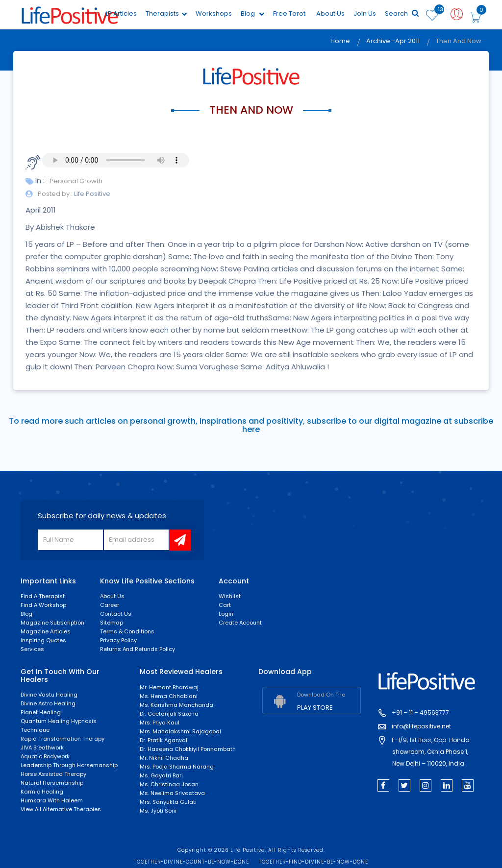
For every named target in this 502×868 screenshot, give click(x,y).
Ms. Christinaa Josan (169, 784)
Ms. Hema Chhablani (169, 696)
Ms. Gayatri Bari (161, 775)
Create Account (240, 623)
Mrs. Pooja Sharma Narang (177, 767)
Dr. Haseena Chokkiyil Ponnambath (188, 749)
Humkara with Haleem (52, 800)
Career (110, 605)
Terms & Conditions (127, 631)
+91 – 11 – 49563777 (420, 712)
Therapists (166, 13)
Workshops (214, 13)
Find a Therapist (43, 596)
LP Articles (121, 13)
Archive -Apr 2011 (393, 41)
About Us (330, 13)
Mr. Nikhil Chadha (164, 758)
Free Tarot (289, 13)
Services (32, 649)
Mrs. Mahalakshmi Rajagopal (180, 731)
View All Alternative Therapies (61, 809)
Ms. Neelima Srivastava (172, 793)
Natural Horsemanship (52, 783)
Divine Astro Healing (48, 703)
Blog (252, 13)
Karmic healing (42, 792)
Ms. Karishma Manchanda (176, 705)
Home (340, 41)
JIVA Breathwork (42, 747)
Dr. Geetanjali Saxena (169, 714)
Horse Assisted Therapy (53, 774)
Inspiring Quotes (43, 640)
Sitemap (112, 623)
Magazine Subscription (52, 623)
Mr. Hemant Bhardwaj (169, 687)
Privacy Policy (118, 640)
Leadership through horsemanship (69, 765)
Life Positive (91, 194)
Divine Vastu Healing (49, 695)
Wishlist (230, 596)
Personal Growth (76, 181)
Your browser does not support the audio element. (116, 160)
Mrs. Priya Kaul (160, 723)
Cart (225, 605)
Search (402, 13)
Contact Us (116, 614)
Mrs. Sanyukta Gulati (168, 802)
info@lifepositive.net (421, 726)
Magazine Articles (46, 631)
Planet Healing (41, 712)
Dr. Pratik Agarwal (163, 740)
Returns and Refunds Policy (138, 649)
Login (226, 614)
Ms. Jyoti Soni (158, 811)
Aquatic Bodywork (45, 756)
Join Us (365, 13)
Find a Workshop (43, 605)
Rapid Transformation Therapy (63, 739)
